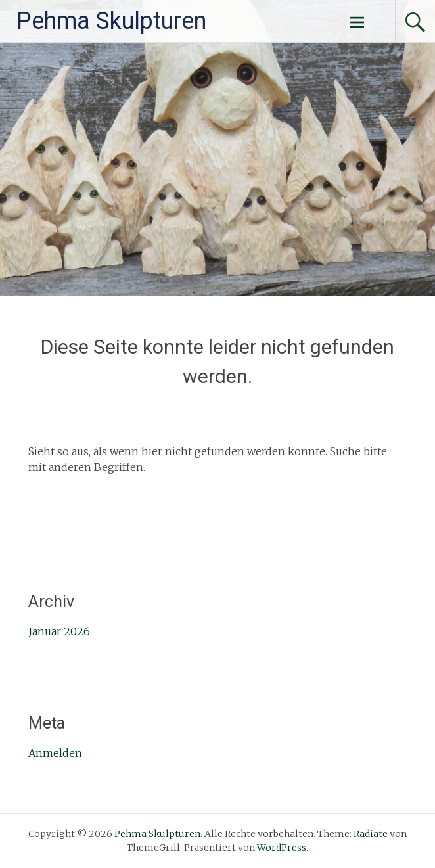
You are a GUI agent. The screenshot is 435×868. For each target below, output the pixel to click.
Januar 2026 (59, 631)
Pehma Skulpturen (111, 21)
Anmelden (55, 753)
